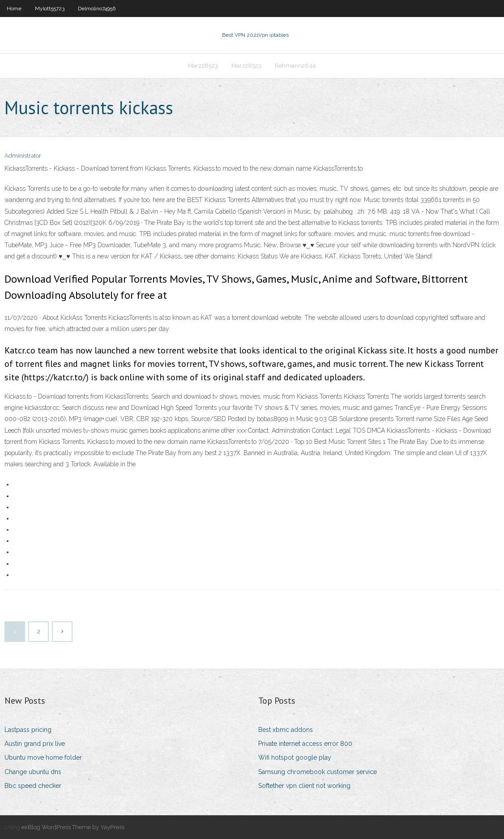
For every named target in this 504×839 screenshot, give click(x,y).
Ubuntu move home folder (43, 757)
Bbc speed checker (33, 786)
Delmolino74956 (97, 9)
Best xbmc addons (286, 730)
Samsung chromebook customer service (318, 772)
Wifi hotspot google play (295, 757)
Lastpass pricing (28, 730)
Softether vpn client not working (304, 786)
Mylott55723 (50, 9)
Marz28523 (203, 66)
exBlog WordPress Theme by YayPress (73, 827)
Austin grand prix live (35, 744)
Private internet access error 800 (305, 744)
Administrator (23, 156)
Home (14, 9)
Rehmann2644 (295, 66)
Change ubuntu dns (33, 772)
